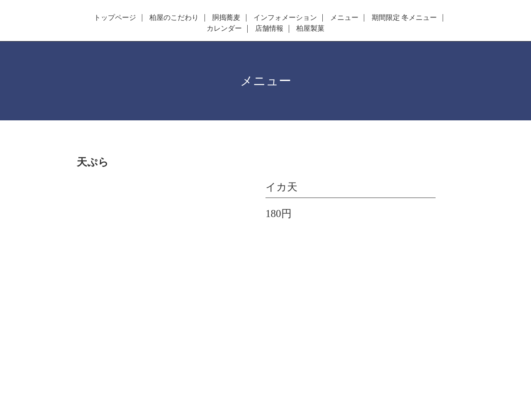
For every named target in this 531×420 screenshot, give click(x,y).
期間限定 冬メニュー (404, 18)
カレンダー (224, 29)
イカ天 (281, 187)
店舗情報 (269, 29)
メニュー (344, 18)
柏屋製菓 (310, 29)
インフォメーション (285, 18)
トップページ (115, 18)
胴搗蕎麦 (226, 18)
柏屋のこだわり (174, 18)
